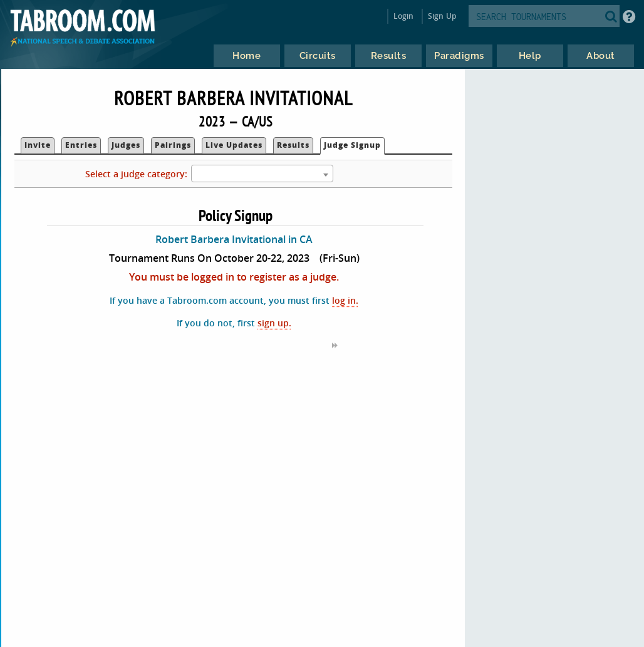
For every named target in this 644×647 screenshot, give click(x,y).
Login (404, 16)
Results (293, 145)
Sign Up (442, 16)
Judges (126, 145)
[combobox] (262, 173)
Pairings (173, 145)
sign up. (274, 323)
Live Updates (234, 145)
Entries (81, 145)
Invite (38, 145)
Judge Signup (352, 145)
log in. (345, 300)
